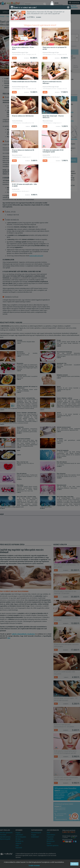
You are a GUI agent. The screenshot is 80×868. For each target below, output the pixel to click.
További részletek (34, 866)
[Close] (68, 7)
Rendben (74, 864)
